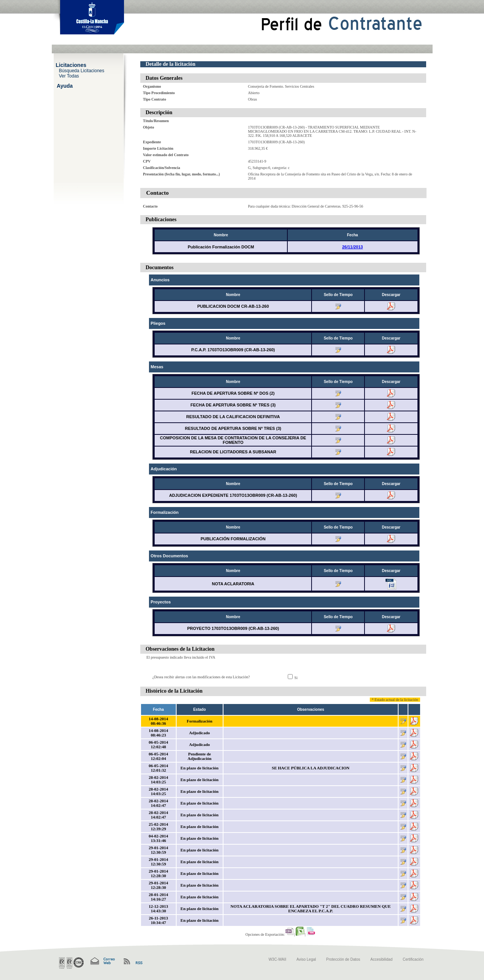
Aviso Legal (306, 959)
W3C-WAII (277, 959)
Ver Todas (69, 76)
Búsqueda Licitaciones (82, 70)
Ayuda (65, 85)
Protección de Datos (343, 959)
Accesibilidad (382, 959)
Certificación (413, 959)
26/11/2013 (353, 247)
